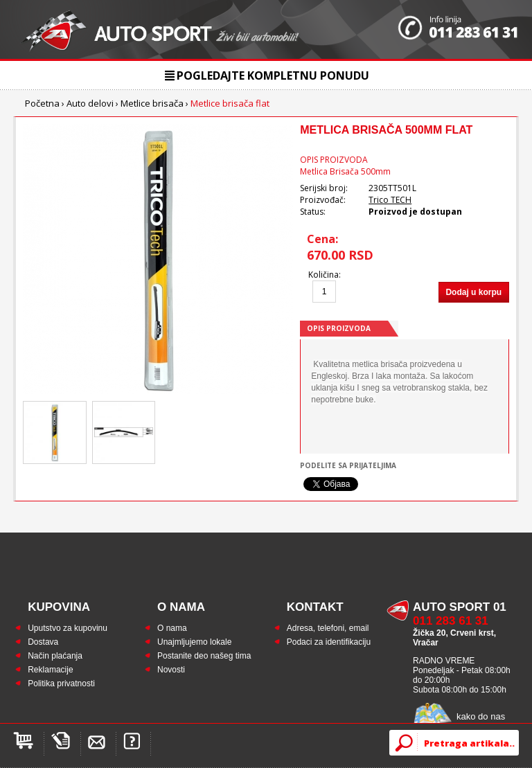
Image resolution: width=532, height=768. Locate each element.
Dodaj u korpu (473, 292)
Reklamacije (50, 670)
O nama (172, 628)
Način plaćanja (55, 656)
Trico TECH (390, 200)
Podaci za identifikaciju (329, 642)
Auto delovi (90, 103)
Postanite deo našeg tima (204, 656)
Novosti (171, 670)
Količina (323, 275)
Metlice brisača (152, 103)
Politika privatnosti (61, 684)
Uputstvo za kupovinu (68, 628)
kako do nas (481, 716)
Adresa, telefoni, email (328, 628)
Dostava (43, 642)
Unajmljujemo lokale (194, 642)
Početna (42, 103)
